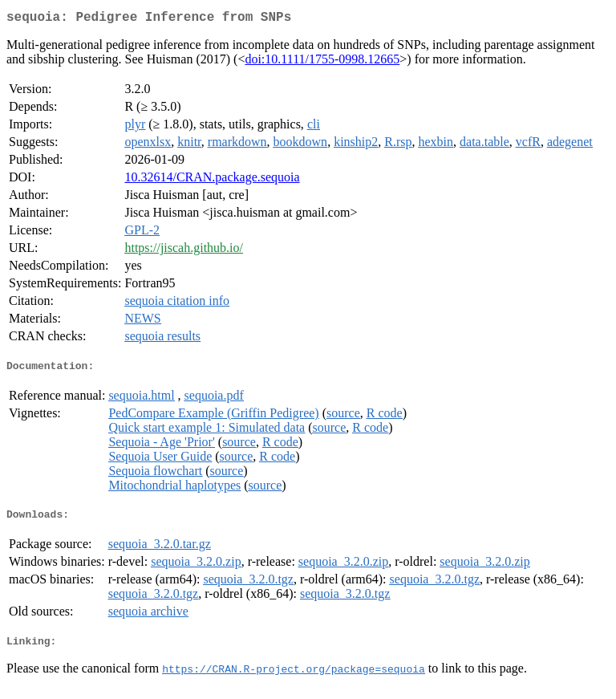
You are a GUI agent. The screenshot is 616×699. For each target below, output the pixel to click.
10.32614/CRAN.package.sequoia (212, 180)
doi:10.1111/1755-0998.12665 (322, 62)
